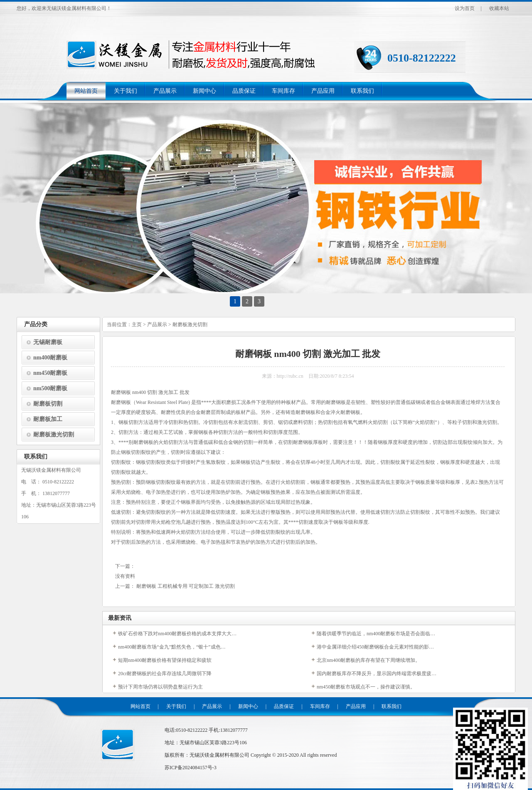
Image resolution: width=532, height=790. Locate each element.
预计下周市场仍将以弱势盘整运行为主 (160, 687)
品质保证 (244, 91)
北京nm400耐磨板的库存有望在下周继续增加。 (368, 660)
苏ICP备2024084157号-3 (191, 768)
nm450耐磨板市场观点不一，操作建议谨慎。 (366, 687)
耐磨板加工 (48, 419)
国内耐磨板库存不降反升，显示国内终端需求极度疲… (377, 674)
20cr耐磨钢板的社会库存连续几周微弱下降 (165, 674)
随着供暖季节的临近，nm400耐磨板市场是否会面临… (376, 634)
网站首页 (86, 91)
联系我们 (362, 91)
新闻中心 (204, 91)
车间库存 (283, 91)
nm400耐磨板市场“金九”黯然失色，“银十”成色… (172, 647)
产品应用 (323, 91)
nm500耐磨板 (50, 388)
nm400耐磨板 (50, 358)
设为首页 (465, 8)
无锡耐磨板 (48, 342)
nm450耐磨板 (50, 373)
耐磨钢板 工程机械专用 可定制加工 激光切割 (186, 586)
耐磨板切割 (48, 404)
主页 (137, 324)
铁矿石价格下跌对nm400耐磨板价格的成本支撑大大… (177, 634)
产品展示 (165, 91)
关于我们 (126, 91)
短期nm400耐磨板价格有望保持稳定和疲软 (165, 660)
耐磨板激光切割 (54, 435)
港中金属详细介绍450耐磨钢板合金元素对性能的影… (375, 647)
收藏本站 (499, 8)
